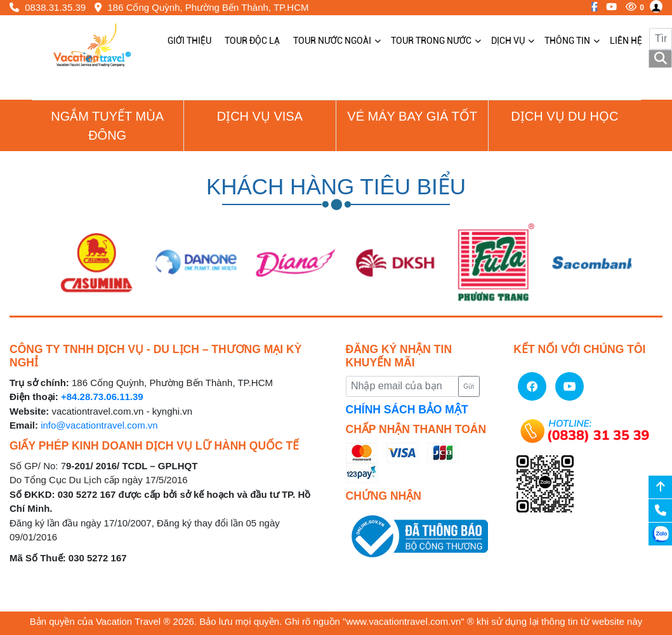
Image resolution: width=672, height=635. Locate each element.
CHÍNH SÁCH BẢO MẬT (407, 410)
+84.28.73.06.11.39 (102, 397)
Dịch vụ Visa (260, 116)
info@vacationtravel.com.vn (99, 425)
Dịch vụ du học (564, 116)
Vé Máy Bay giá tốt (412, 116)
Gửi (469, 386)
